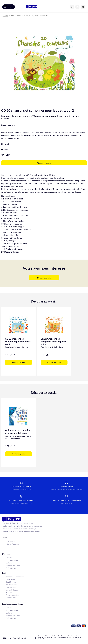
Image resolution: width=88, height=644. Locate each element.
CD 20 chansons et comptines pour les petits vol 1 (18, 342)
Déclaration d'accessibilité (73, 637)
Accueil (5, 16)
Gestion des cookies (46, 639)
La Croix (9, 558)
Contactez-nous (13, 544)
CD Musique (11, 587)
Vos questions (12, 541)
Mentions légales (58, 637)
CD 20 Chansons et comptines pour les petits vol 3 (53, 342)
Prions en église (12, 560)
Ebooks (9, 592)
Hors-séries (11, 579)
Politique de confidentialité (44, 637)
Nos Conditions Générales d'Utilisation (71, 636)
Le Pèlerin (10, 563)
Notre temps (11, 568)
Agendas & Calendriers (15, 577)
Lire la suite (6, 144)
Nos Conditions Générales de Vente (46, 636)
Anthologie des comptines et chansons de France (18, 431)
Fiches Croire (11, 598)
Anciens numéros (13, 595)
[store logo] (32, 7)
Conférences (11, 582)
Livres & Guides (12, 590)
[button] (77, 7)
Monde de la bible (13, 565)
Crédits (37, 639)
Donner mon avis (8, 125)
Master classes (12, 585)
